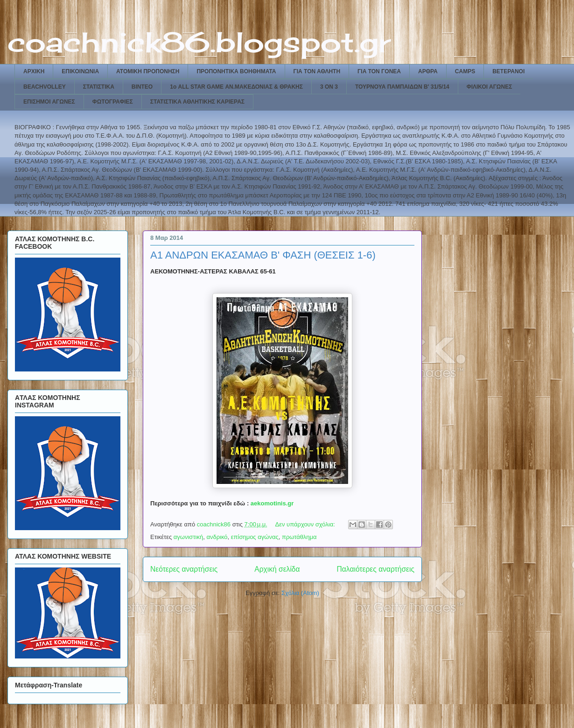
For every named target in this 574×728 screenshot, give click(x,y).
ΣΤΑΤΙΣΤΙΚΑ (99, 87)
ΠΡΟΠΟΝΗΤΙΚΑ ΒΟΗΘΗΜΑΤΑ (236, 71)
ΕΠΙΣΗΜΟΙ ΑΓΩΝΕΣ (49, 102)
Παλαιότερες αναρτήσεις (376, 569)
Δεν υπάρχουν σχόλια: (306, 524)
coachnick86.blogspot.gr (199, 42)
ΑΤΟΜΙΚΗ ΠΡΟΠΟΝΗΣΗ (148, 71)
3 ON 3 (329, 87)
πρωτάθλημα (299, 537)
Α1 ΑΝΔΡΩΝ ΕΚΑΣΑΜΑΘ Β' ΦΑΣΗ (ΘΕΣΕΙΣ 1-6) (263, 255)
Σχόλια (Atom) (300, 593)
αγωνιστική (188, 537)
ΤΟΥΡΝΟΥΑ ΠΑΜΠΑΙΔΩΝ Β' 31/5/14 (402, 87)
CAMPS (465, 71)
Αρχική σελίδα (277, 569)
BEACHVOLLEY (45, 87)
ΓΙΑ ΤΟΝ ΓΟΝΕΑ (379, 71)
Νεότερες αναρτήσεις (184, 569)
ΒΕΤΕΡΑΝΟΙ (508, 71)
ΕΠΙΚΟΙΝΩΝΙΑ (80, 71)
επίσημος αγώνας (255, 537)
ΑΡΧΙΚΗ (34, 71)
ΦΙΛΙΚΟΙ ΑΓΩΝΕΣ (490, 87)
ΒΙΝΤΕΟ (142, 87)
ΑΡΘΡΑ (428, 71)
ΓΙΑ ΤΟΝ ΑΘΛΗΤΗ (317, 71)
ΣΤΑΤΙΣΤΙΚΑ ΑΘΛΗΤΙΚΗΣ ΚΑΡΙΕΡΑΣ (197, 102)
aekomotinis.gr (272, 503)
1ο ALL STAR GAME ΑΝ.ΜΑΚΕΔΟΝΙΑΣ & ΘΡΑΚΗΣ (236, 87)
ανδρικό (217, 537)
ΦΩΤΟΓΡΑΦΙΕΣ (113, 102)
